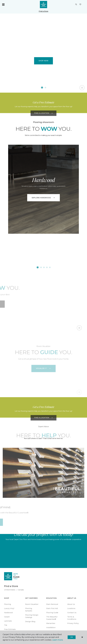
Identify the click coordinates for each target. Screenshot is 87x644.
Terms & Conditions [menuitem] (72, 618)
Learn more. (58, 640)
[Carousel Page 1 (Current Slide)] (42, 88)
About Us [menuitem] (71, 604)
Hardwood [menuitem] (8, 613)
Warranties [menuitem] (51, 623)
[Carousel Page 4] (47, 267)
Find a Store (43, 11)
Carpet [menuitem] (7, 617)
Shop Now (43, 61)
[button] (76, 5)
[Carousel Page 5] (50, 267)
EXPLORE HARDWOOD (44, 198)
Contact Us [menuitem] (72, 613)
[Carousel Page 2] (45, 88)
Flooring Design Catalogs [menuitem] (32, 616)
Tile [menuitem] (6, 625)
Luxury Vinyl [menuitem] (9, 608)
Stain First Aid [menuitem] (52, 608)
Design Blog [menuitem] (30, 622)
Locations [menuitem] (71, 608)
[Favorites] (80, 5)
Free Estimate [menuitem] (10, 629)
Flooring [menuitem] (7, 604)
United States (10, 590)
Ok (72, 637)
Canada (21, 590)
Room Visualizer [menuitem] (32, 604)
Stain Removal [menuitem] (52, 604)
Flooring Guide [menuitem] (52, 613)
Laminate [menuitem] (8, 621)
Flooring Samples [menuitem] (29, 610)
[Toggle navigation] (3, 5)
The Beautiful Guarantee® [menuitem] (52, 618)
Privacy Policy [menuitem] (73, 623)
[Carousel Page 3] (44, 267)
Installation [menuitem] (51, 628)
